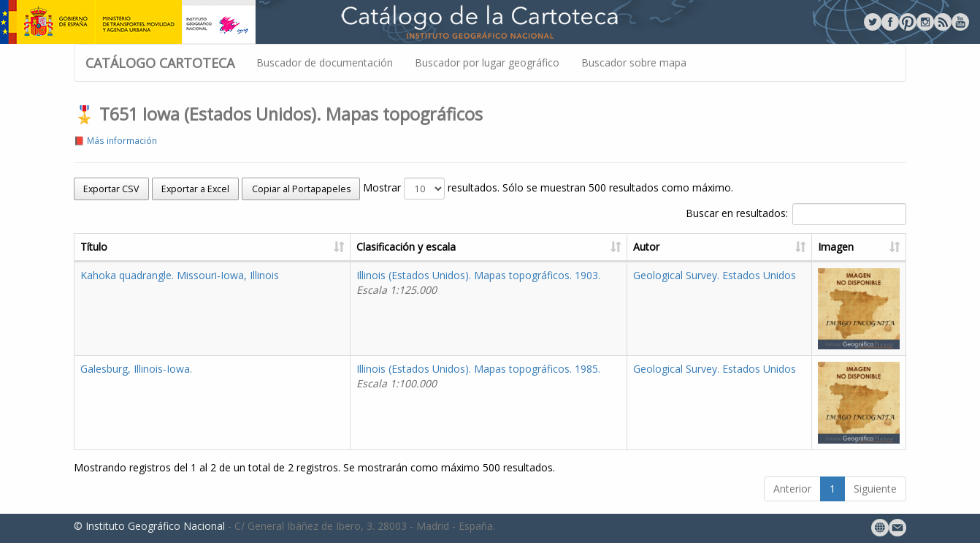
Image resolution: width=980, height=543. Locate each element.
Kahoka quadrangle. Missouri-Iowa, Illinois (180, 275)
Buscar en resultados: (796, 214)
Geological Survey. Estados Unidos (715, 275)
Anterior (792, 489)
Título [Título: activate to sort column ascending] (94, 247)
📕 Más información (115, 140)
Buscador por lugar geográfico (487, 62)
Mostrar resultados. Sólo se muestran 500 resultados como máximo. (548, 189)
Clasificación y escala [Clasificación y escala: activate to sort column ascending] (406, 247)
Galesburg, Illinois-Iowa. (136, 369)
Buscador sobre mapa (634, 62)
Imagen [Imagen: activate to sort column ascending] (836, 247)
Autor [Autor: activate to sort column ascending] (646, 247)
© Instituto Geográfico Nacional (149, 526)
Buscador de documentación (325, 62)
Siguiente (875, 489)
